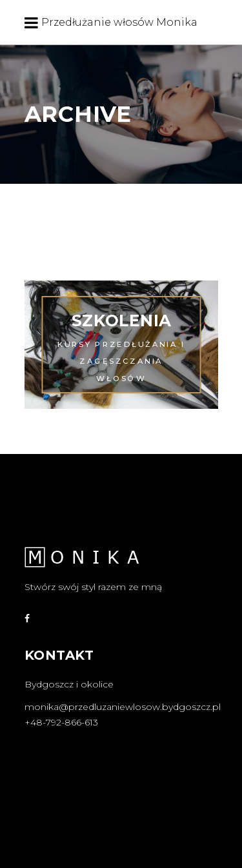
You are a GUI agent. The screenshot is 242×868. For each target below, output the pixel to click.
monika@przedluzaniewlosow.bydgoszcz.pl (123, 707)
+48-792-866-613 (61, 722)
